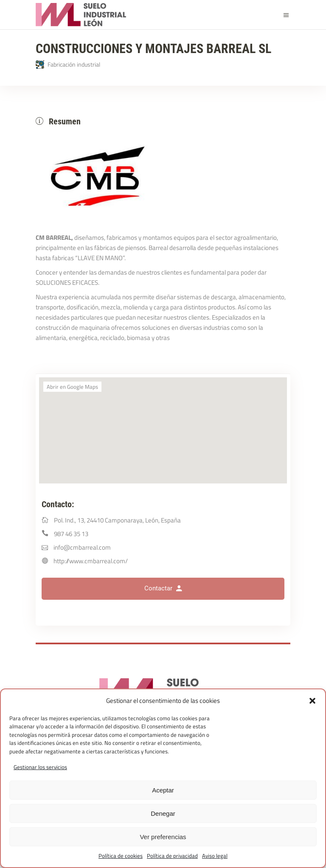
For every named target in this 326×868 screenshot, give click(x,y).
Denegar (163, 813)
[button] (312, 701)
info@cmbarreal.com (82, 547)
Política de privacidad (172, 856)
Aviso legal (215, 856)
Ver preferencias (163, 837)
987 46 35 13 (71, 534)
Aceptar (163, 790)
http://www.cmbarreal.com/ (91, 561)
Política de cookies (121, 856)
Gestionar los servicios (40, 767)
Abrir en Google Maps (72, 387)
